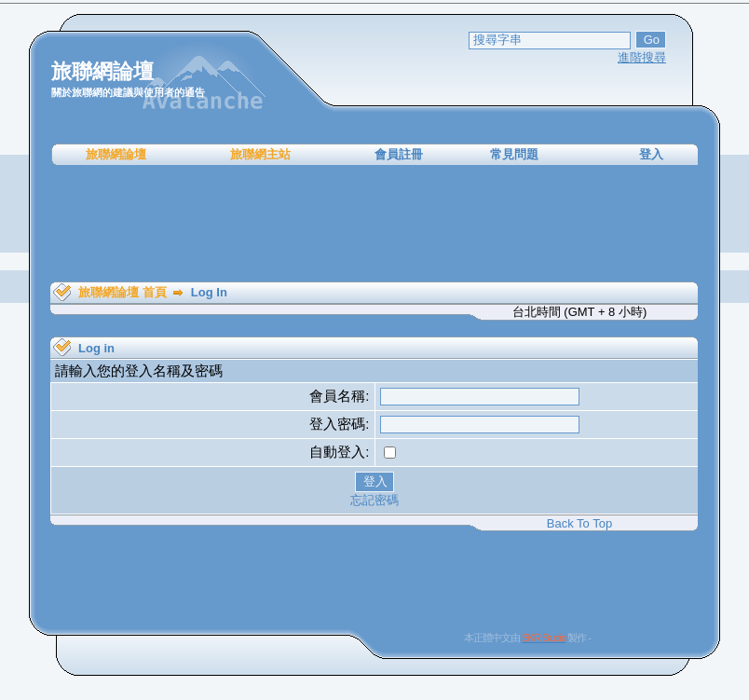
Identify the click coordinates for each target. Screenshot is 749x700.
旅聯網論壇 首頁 (123, 292)
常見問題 (514, 154)
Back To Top (579, 523)
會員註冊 (399, 154)
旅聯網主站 (260, 154)
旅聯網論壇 (116, 154)
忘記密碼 (374, 500)
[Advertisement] (374, 224)
